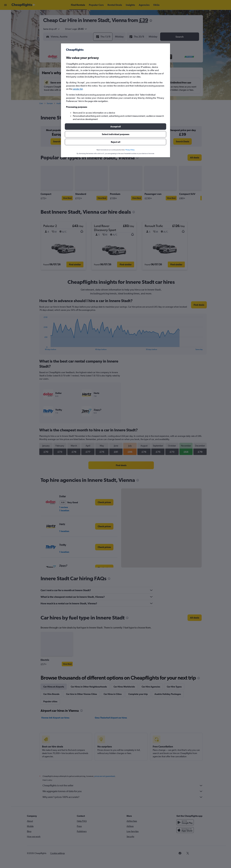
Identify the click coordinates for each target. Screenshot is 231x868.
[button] (116, 127)
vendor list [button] (78, 89)
